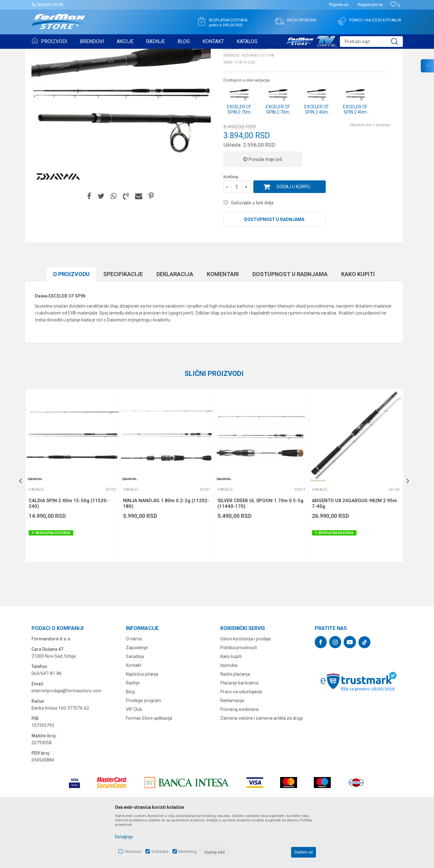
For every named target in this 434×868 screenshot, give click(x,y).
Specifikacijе (123, 323)
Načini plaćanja (235, 723)
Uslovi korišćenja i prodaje (246, 688)
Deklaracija (175, 323)
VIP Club (134, 758)
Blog (130, 740)
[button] (371, 42)
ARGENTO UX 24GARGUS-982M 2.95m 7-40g (354, 552)
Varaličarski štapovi (117, 53)
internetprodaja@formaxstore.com (66, 740)
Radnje (133, 732)
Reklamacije (232, 749)
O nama (134, 688)
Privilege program (144, 749)
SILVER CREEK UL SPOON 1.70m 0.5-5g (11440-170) (260, 552)
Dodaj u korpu (293, 235)
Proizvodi (67, 53)
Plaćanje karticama (239, 732)
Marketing (188, 851)
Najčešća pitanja (142, 723)
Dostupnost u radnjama (274, 268)
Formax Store (43, 53)
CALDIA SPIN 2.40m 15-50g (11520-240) (68, 552)
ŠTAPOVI (88, 53)
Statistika (160, 851)
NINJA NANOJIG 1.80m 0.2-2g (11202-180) (166, 552)
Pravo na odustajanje (241, 740)
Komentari (223, 323)
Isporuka (229, 714)
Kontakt (134, 714)
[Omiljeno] (395, 6)
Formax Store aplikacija (149, 767)
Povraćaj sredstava (239, 758)
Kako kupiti (358, 323)
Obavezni (133, 851)
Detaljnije (124, 837)
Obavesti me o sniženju (370, 174)
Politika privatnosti (239, 696)
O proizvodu (71, 323)
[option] (72, 524)
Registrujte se (370, 5)
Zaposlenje (137, 696)
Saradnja (135, 705)
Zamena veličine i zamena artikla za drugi (262, 767)
